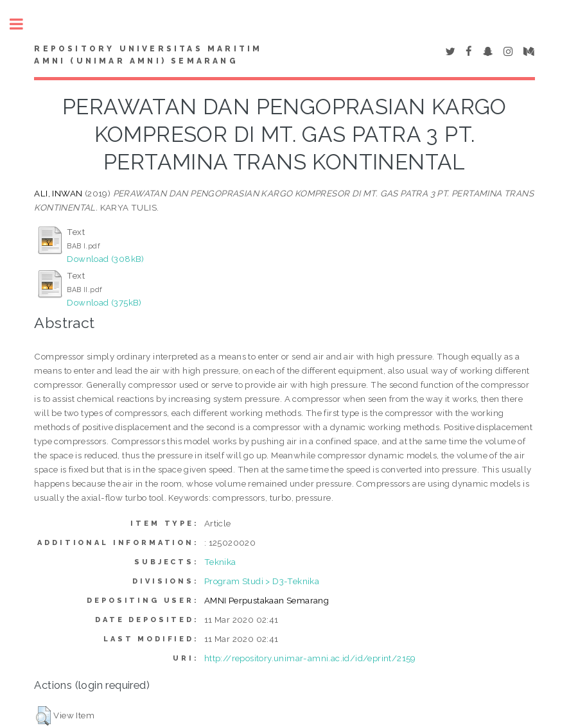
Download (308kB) (105, 259)
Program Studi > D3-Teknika (262, 581)
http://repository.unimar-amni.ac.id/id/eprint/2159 (310, 658)
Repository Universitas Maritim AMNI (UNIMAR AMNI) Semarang (148, 55)
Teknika (220, 562)
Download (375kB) (104, 302)
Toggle (23, 24)
